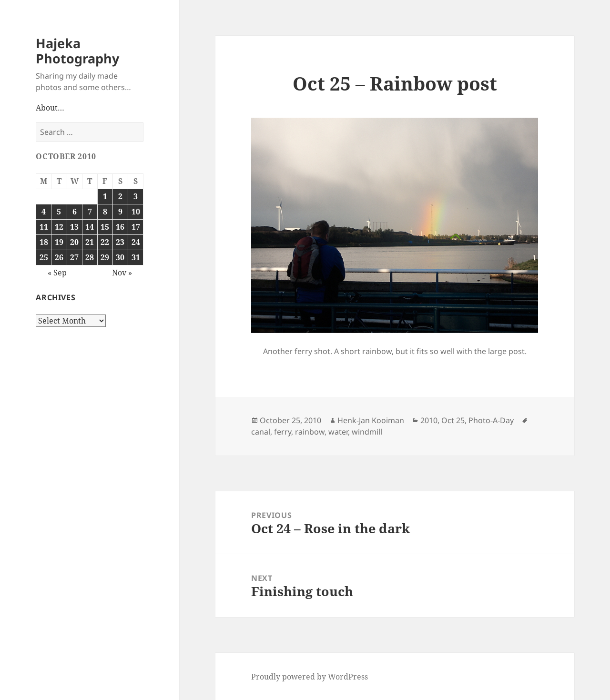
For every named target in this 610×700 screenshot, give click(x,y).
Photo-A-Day (491, 420)
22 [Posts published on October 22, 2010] (105, 242)
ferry (283, 432)
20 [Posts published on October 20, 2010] (74, 242)
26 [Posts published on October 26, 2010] (59, 257)
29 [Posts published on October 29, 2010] (105, 257)
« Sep (57, 273)
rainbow (310, 432)
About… (50, 108)
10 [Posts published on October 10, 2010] (136, 212)
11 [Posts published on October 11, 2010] (44, 227)
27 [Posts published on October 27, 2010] (74, 257)
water (338, 432)
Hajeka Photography (77, 51)
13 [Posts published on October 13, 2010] (74, 227)
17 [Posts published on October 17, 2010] (136, 227)
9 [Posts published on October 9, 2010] (120, 212)
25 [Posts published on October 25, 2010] (44, 257)
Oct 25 (453, 420)
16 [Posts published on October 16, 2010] (120, 227)
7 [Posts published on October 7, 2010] (90, 212)
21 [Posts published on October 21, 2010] (90, 242)
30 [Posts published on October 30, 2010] (120, 257)
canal (261, 432)
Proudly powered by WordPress (310, 677)
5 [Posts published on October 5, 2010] (59, 212)
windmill (367, 432)
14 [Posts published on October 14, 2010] (90, 227)
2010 (429, 420)
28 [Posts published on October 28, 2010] (90, 257)
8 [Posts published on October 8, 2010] (105, 212)
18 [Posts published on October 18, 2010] (44, 242)
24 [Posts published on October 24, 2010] (136, 242)
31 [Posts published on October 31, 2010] (136, 257)
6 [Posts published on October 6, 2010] (75, 212)
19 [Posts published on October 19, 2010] (59, 242)
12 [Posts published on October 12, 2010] (59, 227)
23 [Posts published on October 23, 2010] (120, 242)
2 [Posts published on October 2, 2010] (120, 196)
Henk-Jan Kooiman (371, 420)
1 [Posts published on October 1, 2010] (105, 196)
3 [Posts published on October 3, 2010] (136, 196)
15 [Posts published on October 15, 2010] (105, 227)
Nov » (122, 273)
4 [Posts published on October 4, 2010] (44, 212)
